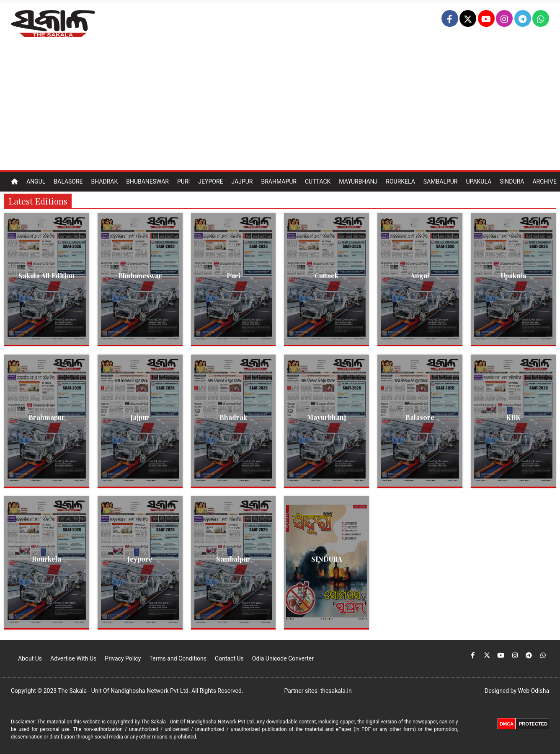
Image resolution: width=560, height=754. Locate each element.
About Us (30, 658)
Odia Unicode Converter (283, 658)
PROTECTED (533, 724)
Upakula (479, 181)
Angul (36, 181)
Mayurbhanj (358, 181)
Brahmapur (279, 181)
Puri (183, 181)
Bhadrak (104, 181)
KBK (513, 417)
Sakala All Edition (46, 276)
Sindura (512, 181)
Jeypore (210, 181)
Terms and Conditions (178, 658)
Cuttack (318, 181)
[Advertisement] (280, 107)
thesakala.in (336, 691)
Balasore (68, 181)
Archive (545, 181)
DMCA (507, 724)
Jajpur (242, 181)
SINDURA (327, 559)
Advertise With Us (73, 658)
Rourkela (400, 181)
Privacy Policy (123, 658)
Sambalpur (441, 181)
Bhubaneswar (147, 181)
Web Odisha (534, 691)
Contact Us (229, 658)
